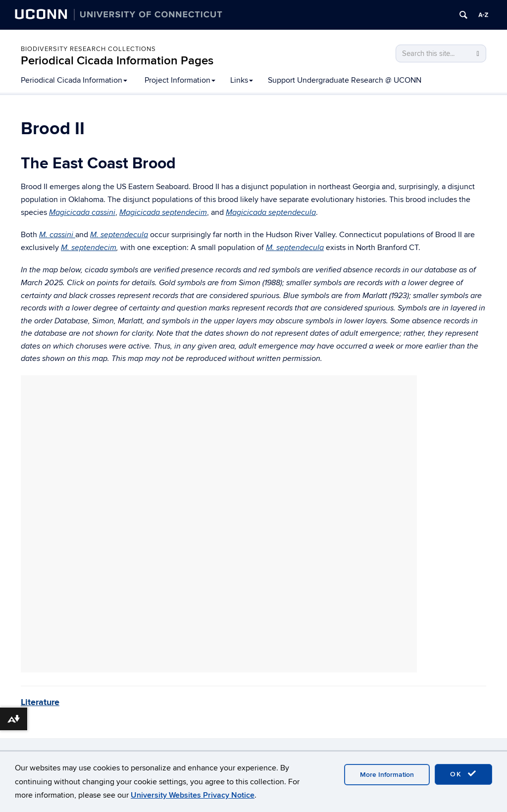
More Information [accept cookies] (387, 775)
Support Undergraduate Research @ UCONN (345, 80)
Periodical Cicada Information (74, 80)
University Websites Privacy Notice (193, 795)
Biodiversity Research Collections (88, 49)
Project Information (180, 80)
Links (242, 80)
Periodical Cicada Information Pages (117, 61)
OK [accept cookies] (463, 774)
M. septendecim (89, 248)
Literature (40, 703)
